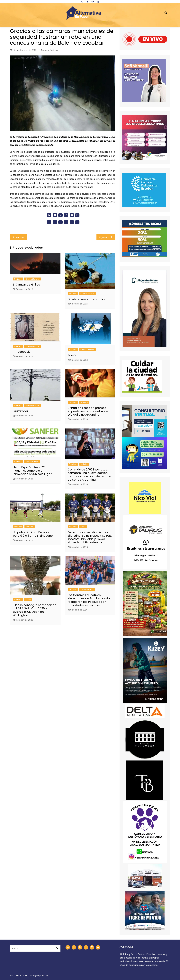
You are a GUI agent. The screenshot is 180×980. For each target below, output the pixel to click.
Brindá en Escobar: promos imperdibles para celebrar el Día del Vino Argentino (88, 411)
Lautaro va (20, 411)
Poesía (72, 355)
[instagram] (98, 2)
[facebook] (87, 2)
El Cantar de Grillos (26, 285)
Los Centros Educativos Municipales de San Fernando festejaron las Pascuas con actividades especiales (89, 600)
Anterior (18, 237)
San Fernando (32, 462)
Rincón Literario (33, 279)
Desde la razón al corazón (86, 299)
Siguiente (106, 237)
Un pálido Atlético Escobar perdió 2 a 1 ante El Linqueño (33, 534)
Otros (83, 527)
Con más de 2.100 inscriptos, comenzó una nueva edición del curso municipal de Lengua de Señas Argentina (89, 475)
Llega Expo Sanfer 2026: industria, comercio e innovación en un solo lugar (32, 471)
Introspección (23, 352)
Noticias (54, 50)
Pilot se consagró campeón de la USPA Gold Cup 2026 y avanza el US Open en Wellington (35, 610)
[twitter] (82, 2)
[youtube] (93, 2)
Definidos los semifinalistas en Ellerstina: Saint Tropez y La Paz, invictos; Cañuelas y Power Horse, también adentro (90, 537)
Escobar (45, 50)
